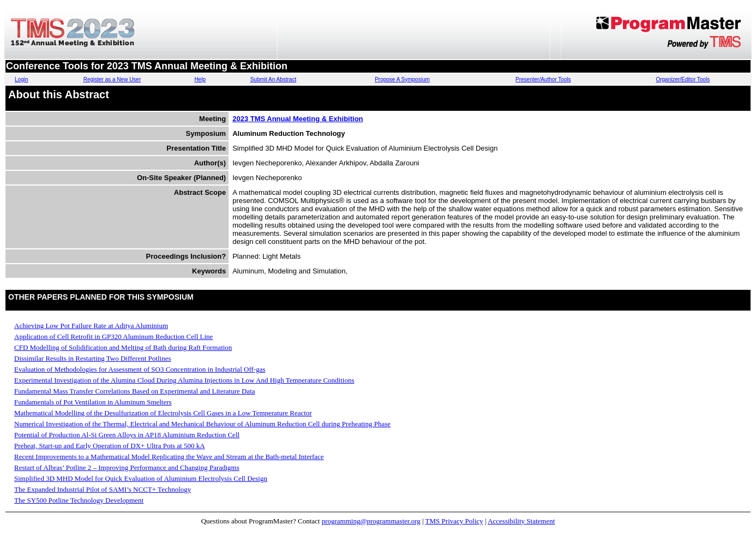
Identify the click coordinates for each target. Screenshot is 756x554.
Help (200, 79)
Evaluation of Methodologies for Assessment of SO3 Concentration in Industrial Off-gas (140, 369)
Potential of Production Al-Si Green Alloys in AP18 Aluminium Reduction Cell (127, 435)
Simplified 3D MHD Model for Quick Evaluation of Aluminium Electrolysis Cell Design (141, 478)
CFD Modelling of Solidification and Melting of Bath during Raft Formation (123, 347)
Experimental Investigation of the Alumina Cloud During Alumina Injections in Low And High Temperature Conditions (184, 380)
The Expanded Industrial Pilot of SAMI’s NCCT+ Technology (103, 489)
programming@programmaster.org (371, 521)
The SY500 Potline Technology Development (79, 500)
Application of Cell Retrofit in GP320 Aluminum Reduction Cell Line (113, 336)
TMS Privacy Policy (454, 521)
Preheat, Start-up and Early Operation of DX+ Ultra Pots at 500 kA (110, 446)
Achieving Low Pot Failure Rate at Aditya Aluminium (91, 326)
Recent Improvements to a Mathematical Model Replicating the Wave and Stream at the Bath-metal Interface (169, 457)
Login (21, 79)
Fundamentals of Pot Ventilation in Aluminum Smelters (93, 402)
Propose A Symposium (402, 79)
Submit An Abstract (274, 79)
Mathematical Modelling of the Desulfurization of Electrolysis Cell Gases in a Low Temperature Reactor (163, 413)
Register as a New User (112, 79)
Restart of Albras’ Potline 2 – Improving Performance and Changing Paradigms (127, 467)
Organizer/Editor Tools (683, 79)
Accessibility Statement (521, 521)
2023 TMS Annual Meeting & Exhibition (298, 119)
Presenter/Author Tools (543, 79)
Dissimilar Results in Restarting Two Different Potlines (92, 358)
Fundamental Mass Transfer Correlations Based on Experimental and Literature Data (135, 391)
